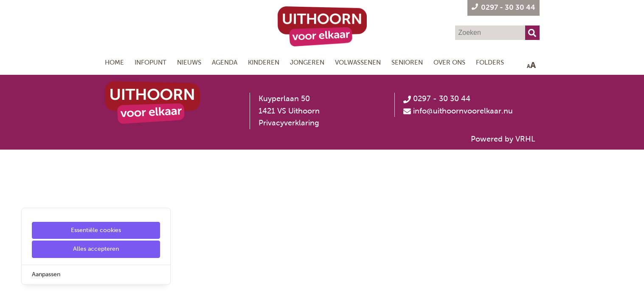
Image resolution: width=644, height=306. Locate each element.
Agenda (225, 62)
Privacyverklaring (289, 123)
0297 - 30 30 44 (437, 99)
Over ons (449, 62)
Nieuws (189, 62)
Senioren (407, 62)
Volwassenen (358, 62)
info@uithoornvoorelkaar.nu (463, 111)
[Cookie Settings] (10, 293)
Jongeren (307, 62)
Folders (490, 62)
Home (114, 62)
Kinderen (264, 62)
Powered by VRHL (503, 139)
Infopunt (150, 62)
